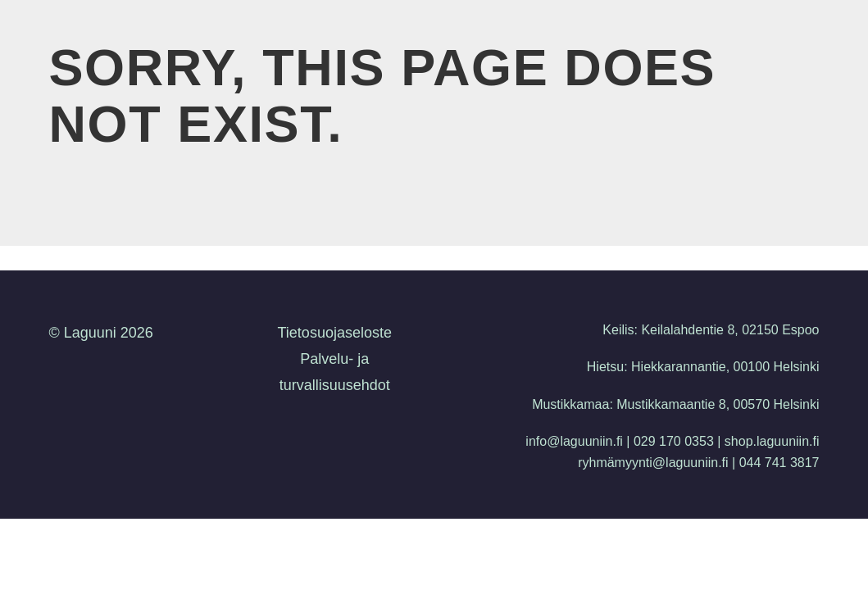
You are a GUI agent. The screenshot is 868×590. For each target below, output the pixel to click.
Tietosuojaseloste (335, 333)
